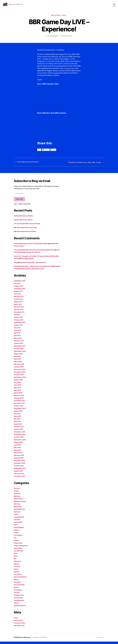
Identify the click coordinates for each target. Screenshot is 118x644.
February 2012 (19, 309)
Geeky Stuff (18, 545)
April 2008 (18, 393)
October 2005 (19, 468)
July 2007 (18, 416)
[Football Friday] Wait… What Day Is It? (35, 265)
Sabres (16, 582)
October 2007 (19, 408)
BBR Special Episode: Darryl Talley (27, 230)
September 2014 (20, 283)
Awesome (18, 496)
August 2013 (19, 294)
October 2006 (19, 439)
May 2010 (18, 335)
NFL (15, 561)
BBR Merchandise (20, 504)
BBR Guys (17, 498)
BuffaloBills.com (20, 512)
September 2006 (20, 442)
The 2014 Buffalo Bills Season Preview (28, 226)
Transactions (19, 600)
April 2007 (18, 424)
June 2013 (18, 296)
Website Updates (20, 608)
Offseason (18, 564)
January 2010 (19, 346)
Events (64, 18)
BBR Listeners (56, 18)
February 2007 (19, 429)
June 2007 (18, 419)
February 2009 (19, 367)
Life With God (19, 553)
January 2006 (19, 460)
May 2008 (18, 390)
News (16, 558)
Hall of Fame (18, 551)
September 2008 (20, 380)
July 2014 (18, 286)
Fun (15, 540)
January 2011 (19, 320)
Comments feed (20, 625)
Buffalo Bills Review (25, 640)
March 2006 (18, 455)
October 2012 (19, 301)
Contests (17, 522)
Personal (17, 569)
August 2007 (19, 413)
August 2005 (19, 473)
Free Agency (19, 538)
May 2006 (18, 450)
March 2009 (18, 364)
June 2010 (18, 333)
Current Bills (19, 525)
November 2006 (20, 437)
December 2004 (20, 478)
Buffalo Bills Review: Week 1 (24, 222)
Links (16, 556)
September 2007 (20, 411)
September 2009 (20, 353)
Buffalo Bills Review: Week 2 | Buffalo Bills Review (33, 246)
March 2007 (18, 426)
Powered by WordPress (41, 640)
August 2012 (19, 304)
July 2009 (18, 359)
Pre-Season (18, 577)
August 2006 (19, 445)
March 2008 (18, 395)
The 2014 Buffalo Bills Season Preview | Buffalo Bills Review (36, 252)
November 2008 (20, 374)
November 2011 (20, 314)
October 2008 (19, 377)
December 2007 (20, 403)
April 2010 (18, 338)
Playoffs (17, 574)
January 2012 (19, 312)
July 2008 (18, 385)
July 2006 (18, 447)
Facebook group (70, 71)
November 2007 (20, 406)
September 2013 (20, 291)
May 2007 (18, 421)
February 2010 (19, 343)
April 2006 (18, 452)
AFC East (17, 491)
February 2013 (19, 299)
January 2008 (19, 400)
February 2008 (19, 398)
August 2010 (19, 327)
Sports (16, 590)
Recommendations (21, 579)
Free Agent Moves (32, 261)
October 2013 (19, 288)
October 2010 (19, 322)
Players (17, 571)
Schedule (17, 584)
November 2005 (20, 466)
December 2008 (20, 372)
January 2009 (19, 369)
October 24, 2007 (68, 38)
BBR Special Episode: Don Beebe (26, 234)
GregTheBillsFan (54, 38)
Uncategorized (19, 603)
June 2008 (18, 387)
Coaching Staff (19, 519)
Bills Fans (17, 506)
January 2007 (19, 432)
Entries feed (18, 623)
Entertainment (19, 530)
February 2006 (19, 458)
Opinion (17, 566)
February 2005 (19, 476)
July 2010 (18, 330)
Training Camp (19, 597)
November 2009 (20, 348)
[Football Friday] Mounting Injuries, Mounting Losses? (34, 271)
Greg (16, 265)
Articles (17, 493)
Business (17, 514)
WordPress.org (20, 628)
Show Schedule (20, 587)
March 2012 (18, 307)
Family (16, 535)
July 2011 (17, 317)
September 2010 (20, 325)
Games (17, 543)
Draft (16, 527)
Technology (18, 592)
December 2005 (20, 463)
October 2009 (19, 351)
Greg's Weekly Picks (22, 548)
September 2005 (20, 471)
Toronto (17, 595)
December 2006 (20, 434)
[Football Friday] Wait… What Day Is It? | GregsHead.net (35, 269)
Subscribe (19, 201)
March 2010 (18, 340)
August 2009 (19, 356)
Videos (17, 605)
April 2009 (18, 361)
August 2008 (19, 382)
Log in (16, 620)
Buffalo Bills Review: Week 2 (24, 218)
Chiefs (16, 517)
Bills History (18, 509)
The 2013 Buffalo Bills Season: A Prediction (30, 255)
